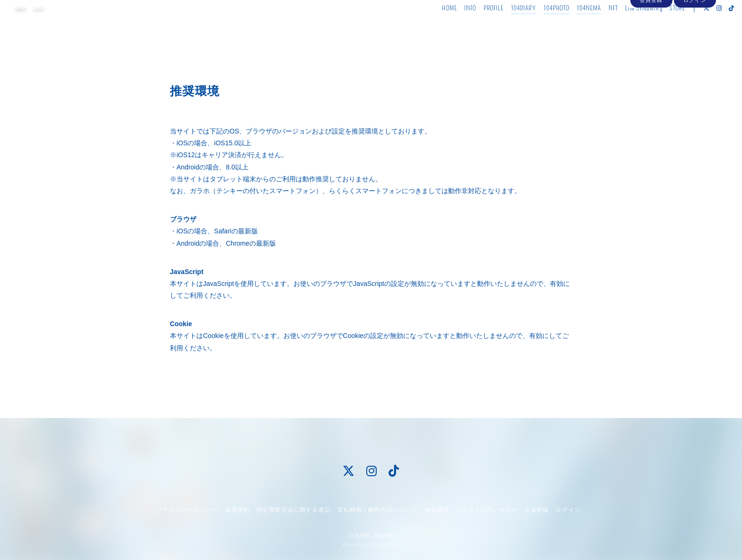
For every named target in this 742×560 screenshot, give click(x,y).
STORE (658, 27)
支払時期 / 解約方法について (378, 510)
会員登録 (651, 44)
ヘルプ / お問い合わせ (486, 510)
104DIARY (504, 27)
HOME (430, 27)
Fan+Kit (384, 535)
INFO (450, 27)
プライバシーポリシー (187, 510)
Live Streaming (624, 27)
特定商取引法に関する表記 (293, 510)
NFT (593, 27)
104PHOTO (537, 27)
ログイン (695, 44)
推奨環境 (437, 510)
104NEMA (569, 27)
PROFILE (474, 27)
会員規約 (238, 510)
